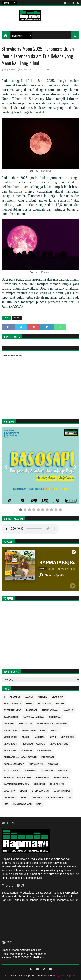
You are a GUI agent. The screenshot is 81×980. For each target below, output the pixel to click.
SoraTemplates (27, 975)
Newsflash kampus (33, 743)
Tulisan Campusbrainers (48, 797)
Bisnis (29, 703)
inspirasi (32, 710)
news (17, 318)
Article (42, 697)
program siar (12, 770)
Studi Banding (40, 790)
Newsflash (10, 743)
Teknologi (10, 797)
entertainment (12, 710)
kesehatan (55, 717)
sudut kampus (62, 790)
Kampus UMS (11, 717)
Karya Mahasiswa (33, 717)
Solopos (40, 784)
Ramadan (30, 770)
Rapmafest (42, 777)
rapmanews (61, 777)
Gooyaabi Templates (64, 975)
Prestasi (53, 764)
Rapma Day (47, 770)
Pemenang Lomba (14, 764)
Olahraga (26, 750)
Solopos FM (57, 784)
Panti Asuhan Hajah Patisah (20, 757)
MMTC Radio (10, 737)
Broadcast (44, 703)
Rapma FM (64, 770)
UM (69, 797)
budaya (60, 703)
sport (24, 790)
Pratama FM (36, 764)
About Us (15, 697)
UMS (6, 804)
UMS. (39, 804)
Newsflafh (67, 737)
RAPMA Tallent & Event (17, 777)
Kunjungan (26, 723)
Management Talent (35, 730)
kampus (68, 710)
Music (25, 737)
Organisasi (44, 750)
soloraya (9, 790)
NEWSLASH (10, 750)
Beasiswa (57, 697)
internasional (50, 710)
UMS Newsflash (22, 804)
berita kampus (12, 703)
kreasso (9, 723)
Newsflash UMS (59, 743)
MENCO (55, 730)
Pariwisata (48, 757)
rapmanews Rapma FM (16, 784)
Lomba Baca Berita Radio (52, 723)
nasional (39, 737)
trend (25, 797)
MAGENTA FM (10, 730)
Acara (29, 697)
